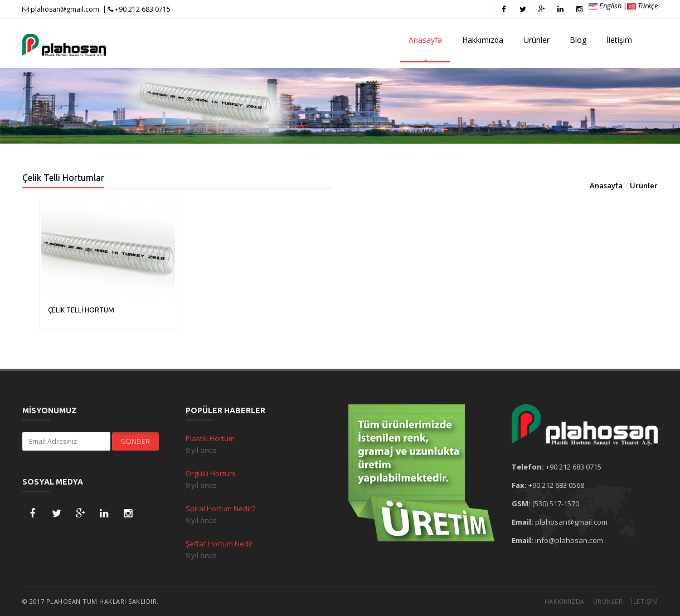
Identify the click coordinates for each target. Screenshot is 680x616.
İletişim (619, 40)
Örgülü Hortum (210, 473)
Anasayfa (425, 40)
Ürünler (536, 40)
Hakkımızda (483, 40)
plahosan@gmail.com (61, 9)
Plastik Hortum (210, 438)
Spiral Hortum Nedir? (220, 509)
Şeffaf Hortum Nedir (219, 544)
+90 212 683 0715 (139, 9)
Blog (578, 40)
